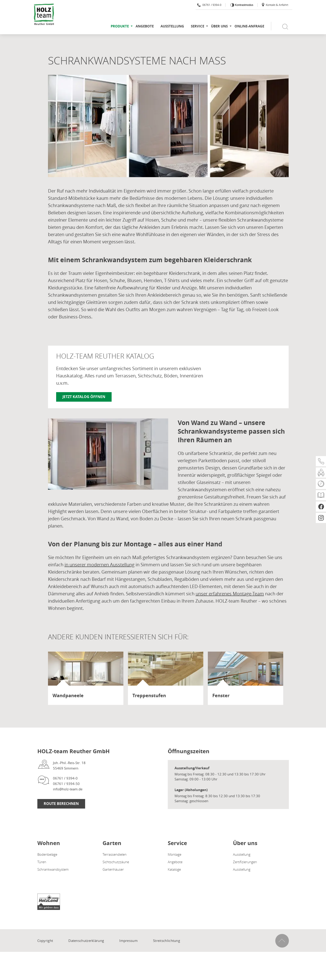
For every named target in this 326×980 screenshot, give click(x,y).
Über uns (219, 26)
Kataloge (174, 869)
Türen (42, 862)
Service (198, 26)
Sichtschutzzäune (116, 862)
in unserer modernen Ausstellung (99, 565)
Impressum (128, 941)
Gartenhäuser (113, 869)
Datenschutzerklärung (86, 941)
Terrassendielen (115, 854)
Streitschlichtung (167, 941)
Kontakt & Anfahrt (275, 5)
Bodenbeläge (47, 854)
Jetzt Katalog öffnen (84, 397)
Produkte (120, 26)
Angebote (145, 26)
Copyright (45, 941)
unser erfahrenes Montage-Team (230, 594)
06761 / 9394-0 (209, 5)
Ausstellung (172, 26)
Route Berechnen (61, 804)
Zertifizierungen (245, 862)
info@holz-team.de (68, 789)
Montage (175, 854)
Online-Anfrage (249, 26)
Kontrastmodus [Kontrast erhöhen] (244, 5)
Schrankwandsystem (53, 869)
